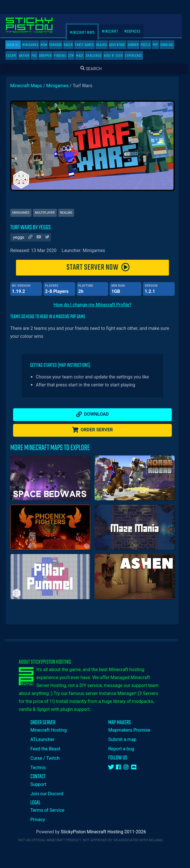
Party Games (88, 45)
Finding (64, 56)
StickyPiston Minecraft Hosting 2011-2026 (107, 832)
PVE (38, 56)
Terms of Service (51, 810)
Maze (84, 56)
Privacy (42, 820)
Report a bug (125, 749)
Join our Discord (51, 794)
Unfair (28, 56)
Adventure (121, 45)
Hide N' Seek (117, 56)
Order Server (97, 430)
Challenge (98, 56)
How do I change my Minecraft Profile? (96, 305)
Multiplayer (49, 213)
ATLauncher (46, 739)
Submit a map (126, 739)
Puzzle (150, 45)
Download (96, 414)
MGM (48, 45)
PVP (159, 45)
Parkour (59, 45)
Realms (106, 45)
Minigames (35, 45)
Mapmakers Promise (133, 730)
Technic (42, 768)
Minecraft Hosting (53, 730)
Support (42, 784)
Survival (171, 45)
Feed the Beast (49, 749)
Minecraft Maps (86, 33)
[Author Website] (34, 238)
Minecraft (114, 32)
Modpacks (136, 32)
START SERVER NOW (102, 268)
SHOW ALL (17, 45)
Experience (138, 56)
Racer (72, 45)
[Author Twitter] (51, 238)
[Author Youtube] (42, 238)
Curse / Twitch (49, 758)
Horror (137, 45)
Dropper (49, 56)
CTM (75, 56)
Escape (15, 56)
